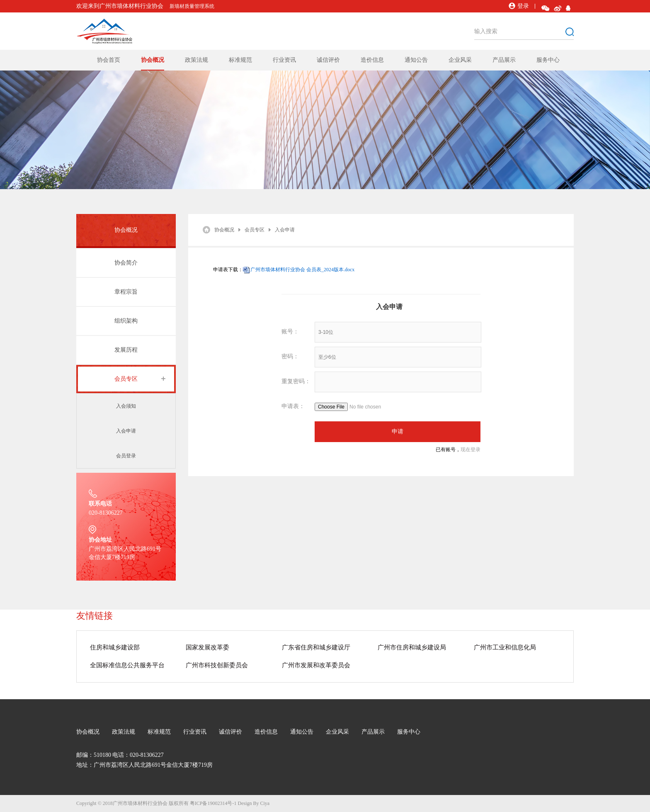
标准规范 (240, 60)
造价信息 (372, 60)
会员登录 (126, 456)
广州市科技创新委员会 (217, 665)
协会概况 (153, 60)
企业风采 (460, 60)
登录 (519, 6)
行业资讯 (284, 60)
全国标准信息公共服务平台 (127, 665)
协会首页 (109, 60)
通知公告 (416, 60)
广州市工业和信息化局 (505, 647)
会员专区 (126, 379)
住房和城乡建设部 (115, 647)
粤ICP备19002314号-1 (213, 803)
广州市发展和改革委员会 (316, 665)
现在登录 (471, 450)
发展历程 (126, 350)
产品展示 (504, 60)
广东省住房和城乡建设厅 (316, 647)
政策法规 (196, 60)
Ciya (265, 803)
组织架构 (126, 321)
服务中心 (548, 60)
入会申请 (126, 431)
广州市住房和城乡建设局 (412, 647)
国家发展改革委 (207, 647)
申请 (398, 432)
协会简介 (126, 263)
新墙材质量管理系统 (192, 6)
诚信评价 (328, 60)
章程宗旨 (126, 292)
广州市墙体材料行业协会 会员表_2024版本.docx (302, 270)
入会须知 (126, 406)
